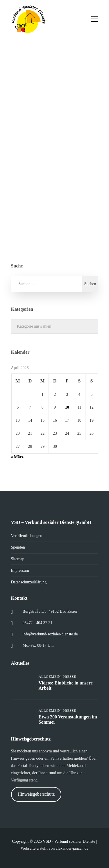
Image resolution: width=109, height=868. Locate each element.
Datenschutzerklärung (29, 582)
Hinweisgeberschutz (36, 794)
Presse (69, 676)
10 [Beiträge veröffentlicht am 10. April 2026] (67, 407)
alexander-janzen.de (72, 848)
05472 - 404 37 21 (38, 623)
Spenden (18, 547)
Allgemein (50, 676)
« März (17, 457)
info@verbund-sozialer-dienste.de (50, 634)
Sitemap (18, 559)
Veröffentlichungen (27, 536)
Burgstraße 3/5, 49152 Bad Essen (50, 611)
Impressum (20, 570)
